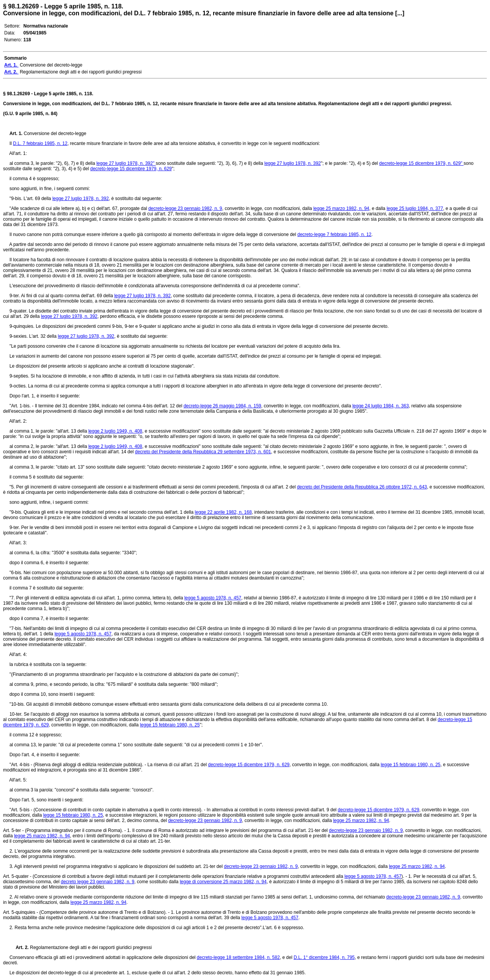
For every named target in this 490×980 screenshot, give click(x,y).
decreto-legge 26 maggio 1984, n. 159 (222, 406)
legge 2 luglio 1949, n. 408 (115, 431)
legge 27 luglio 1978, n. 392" (126, 163)
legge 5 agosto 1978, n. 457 (213, 598)
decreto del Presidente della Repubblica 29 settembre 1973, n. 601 (203, 452)
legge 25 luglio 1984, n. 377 (415, 208)
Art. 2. (20, 947)
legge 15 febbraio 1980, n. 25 (170, 725)
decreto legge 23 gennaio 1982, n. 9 (98, 882)
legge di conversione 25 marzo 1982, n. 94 (223, 882)
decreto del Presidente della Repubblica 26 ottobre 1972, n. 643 (362, 487)
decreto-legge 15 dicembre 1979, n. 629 (131, 169)
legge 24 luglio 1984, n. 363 (380, 406)
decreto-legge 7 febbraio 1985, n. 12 (334, 234)
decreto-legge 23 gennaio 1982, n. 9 (185, 208)
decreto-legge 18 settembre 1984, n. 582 (238, 957)
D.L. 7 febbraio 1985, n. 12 (40, 143)
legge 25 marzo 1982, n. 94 (341, 208)
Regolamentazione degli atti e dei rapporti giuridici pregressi (91, 947)
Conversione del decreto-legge (55, 133)
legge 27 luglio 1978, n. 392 (293, 163)
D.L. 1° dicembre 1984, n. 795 (324, 957)
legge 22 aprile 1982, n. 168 (223, 512)
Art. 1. (17, 133)
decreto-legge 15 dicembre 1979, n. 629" (421, 163)
